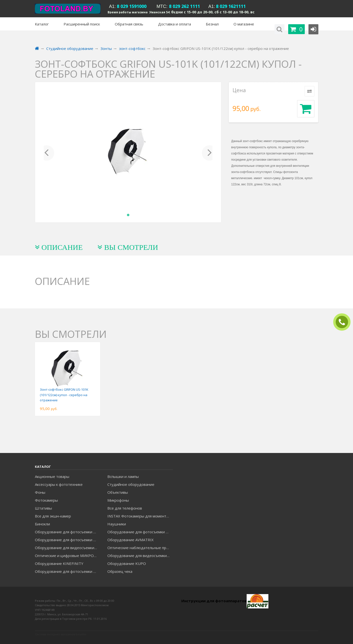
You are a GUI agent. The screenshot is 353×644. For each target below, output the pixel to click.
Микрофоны (118, 500)
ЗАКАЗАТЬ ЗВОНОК (344, 322)
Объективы (118, 492)
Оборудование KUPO (127, 563)
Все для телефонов (125, 508)
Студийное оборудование (131, 484)
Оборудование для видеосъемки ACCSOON (140, 556)
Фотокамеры (46, 500)
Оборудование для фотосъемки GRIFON (68, 540)
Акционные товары (52, 476)
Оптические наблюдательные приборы (140, 548)
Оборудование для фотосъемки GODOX (140, 532)
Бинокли (42, 524)
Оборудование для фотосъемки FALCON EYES (68, 532)
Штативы (43, 508)
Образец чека (120, 571)
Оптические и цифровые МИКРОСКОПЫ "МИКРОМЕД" (68, 556)
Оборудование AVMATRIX (130, 540)
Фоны (40, 492)
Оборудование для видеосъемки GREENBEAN (68, 548)
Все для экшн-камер (53, 516)
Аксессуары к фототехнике (59, 484)
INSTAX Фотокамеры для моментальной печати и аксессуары (140, 516)
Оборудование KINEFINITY (59, 563)
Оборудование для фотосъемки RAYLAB (68, 571)
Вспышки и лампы (123, 476)
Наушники (117, 524)
